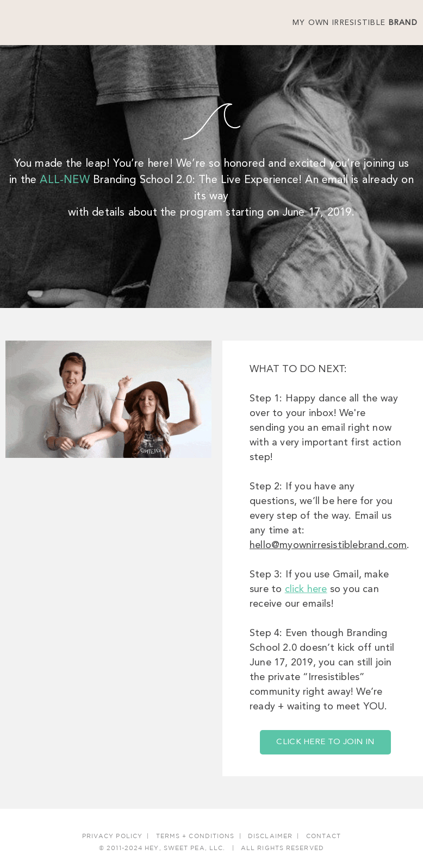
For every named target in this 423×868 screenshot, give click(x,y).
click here (306, 589)
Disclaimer (270, 836)
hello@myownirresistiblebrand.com (328, 545)
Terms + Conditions (195, 836)
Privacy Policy (112, 836)
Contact (324, 836)
